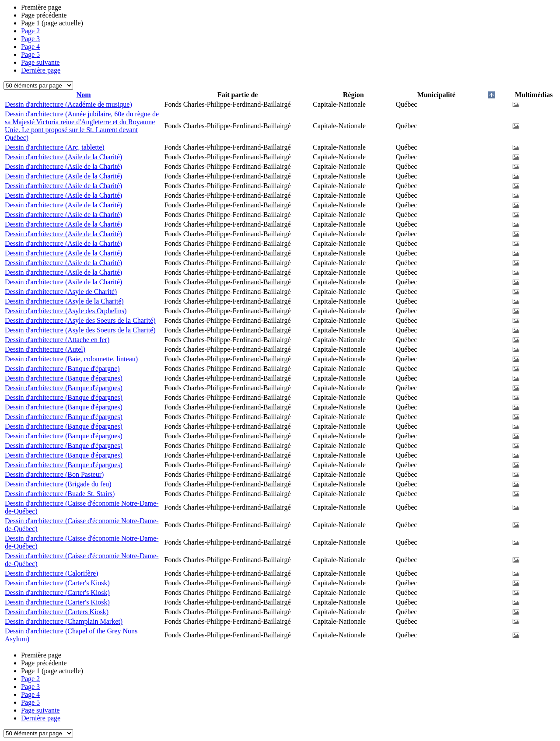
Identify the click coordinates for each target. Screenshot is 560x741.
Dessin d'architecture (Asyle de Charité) (61, 292)
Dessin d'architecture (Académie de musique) (68, 104)
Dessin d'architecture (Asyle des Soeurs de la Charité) (80, 320)
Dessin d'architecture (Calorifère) (51, 573)
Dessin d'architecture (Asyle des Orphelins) (66, 311)
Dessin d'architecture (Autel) (45, 349)
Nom (84, 95)
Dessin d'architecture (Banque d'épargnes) (64, 378)
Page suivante (40, 62)
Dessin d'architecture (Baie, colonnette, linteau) (71, 359)
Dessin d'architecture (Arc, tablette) (55, 147)
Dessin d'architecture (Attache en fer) (57, 340)
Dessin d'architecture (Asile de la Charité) (63, 157)
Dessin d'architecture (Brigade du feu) (58, 484)
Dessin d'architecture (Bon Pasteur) (54, 474)
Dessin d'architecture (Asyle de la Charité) (64, 301)
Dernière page (41, 70)
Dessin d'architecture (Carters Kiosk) (57, 612)
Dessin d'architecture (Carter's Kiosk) (57, 583)
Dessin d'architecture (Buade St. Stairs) (60, 494)
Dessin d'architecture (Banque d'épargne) (62, 369)
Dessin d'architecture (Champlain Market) (64, 621)
